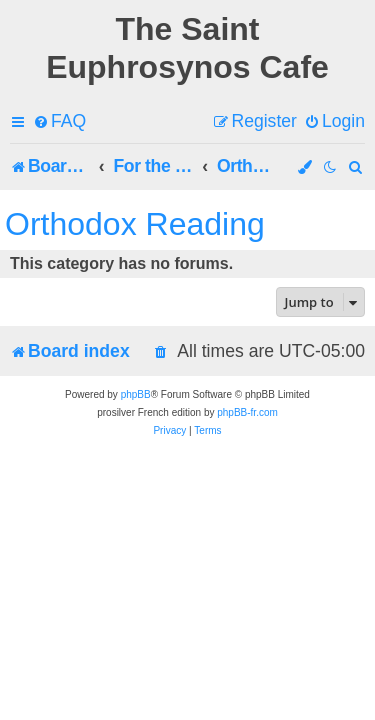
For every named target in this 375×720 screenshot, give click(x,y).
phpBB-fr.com (247, 412)
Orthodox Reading (135, 224)
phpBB (136, 394)
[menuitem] (59, 121)
